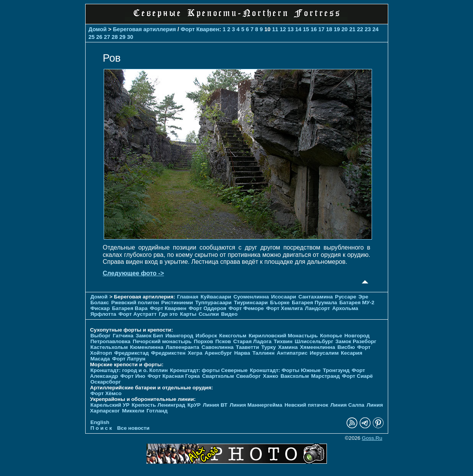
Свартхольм (218, 376)
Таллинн (264, 353)
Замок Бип (149, 336)
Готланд (157, 411)
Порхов (204, 341)
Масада (100, 359)
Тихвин (283, 341)
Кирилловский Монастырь (283, 336)
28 (115, 37)
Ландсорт (317, 308)
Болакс (100, 303)
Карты (188, 314)
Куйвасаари (216, 297)
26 (99, 37)
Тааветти (247, 347)
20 (345, 29)
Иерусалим (324, 353)
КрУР (194, 405)
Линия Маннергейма (256, 405)
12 (283, 29)
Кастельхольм (109, 347)
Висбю (346, 347)
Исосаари (284, 297)
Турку (269, 347)
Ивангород (179, 336)
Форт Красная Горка (174, 376)
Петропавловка (111, 341)
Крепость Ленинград (159, 405)
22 (360, 29)
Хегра (195, 353)
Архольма (345, 308)
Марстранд (325, 376)
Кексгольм (233, 336)
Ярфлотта (104, 314)
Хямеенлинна (317, 347)
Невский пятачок (306, 405)
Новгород (357, 336)
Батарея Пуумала (314, 303)
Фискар (100, 308)
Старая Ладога (252, 341)
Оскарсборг (106, 382)
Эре (364, 297)
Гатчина (123, 336)
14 (298, 29)
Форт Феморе (246, 308)
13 (291, 29)
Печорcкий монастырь (162, 341)
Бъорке (280, 303)
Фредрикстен (168, 353)
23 (368, 29)
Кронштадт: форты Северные (209, 370)
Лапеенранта (183, 347)
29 (123, 37)
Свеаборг (249, 376)
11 (275, 29)
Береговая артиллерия (144, 29)
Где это (168, 314)
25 (92, 37)
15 (306, 29)
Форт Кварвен (200, 29)
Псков (223, 341)
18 (329, 29)
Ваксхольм (295, 376)
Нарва (242, 353)
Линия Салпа (347, 405)
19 (337, 29)
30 (130, 37)
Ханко (271, 376)
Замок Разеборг (356, 341)
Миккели (133, 411)
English (100, 422)
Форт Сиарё (357, 376)
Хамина (288, 347)
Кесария (352, 353)
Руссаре (346, 297)
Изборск (206, 336)
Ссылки (209, 314)
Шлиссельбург (314, 341)
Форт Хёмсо (106, 393)
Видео (230, 314)
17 (322, 29)
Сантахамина (316, 297)
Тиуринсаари (251, 303)
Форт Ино (133, 376)
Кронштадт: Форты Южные (285, 370)
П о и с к (101, 428)
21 (352, 29)
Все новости (133, 428)
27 (107, 37)
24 (375, 29)
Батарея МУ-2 (357, 303)
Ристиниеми (177, 303)
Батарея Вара (130, 308)
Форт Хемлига (284, 308)
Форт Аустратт (137, 314)
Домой (98, 29)
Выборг (101, 336)
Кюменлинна (147, 347)
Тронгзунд (336, 370)
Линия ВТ (215, 405)
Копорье (331, 336)
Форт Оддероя (207, 308)
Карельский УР (110, 405)
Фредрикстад (131, 353)
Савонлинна (218, 347)
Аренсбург (218, 353)
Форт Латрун (129, 359)
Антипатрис (292, 353)
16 (314, 29)
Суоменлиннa (251, 297)
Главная (188, 297)
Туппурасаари (213, 303)
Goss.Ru (372, 438)
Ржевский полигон (135, 303)
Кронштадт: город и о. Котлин (129, 370)
